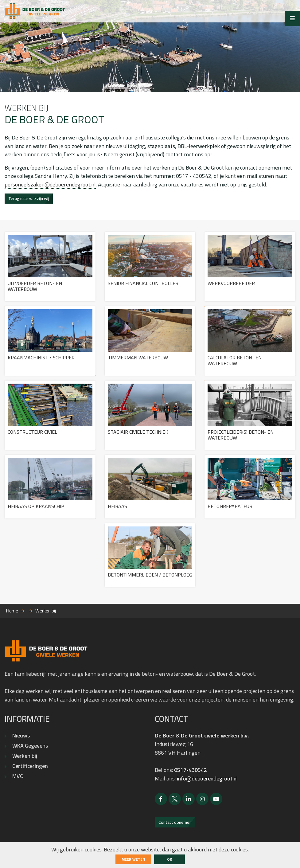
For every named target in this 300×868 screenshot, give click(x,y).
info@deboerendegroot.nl (208, 782)
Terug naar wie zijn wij (29, 200)
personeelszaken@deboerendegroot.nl (50, 186)
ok (169, 859)
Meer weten (133, 859)
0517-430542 (191, 773)
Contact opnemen (175, 825)
